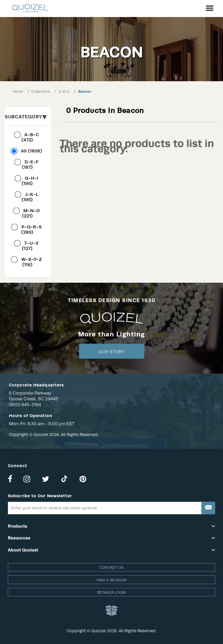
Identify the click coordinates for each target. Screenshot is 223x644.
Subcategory (25, 117)
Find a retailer (112, 580)
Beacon (85, 91)
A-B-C (64, 91)
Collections (41, 91)
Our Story (111, 352)
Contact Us (111, 567)
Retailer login (111, 592)
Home (18, 91)
